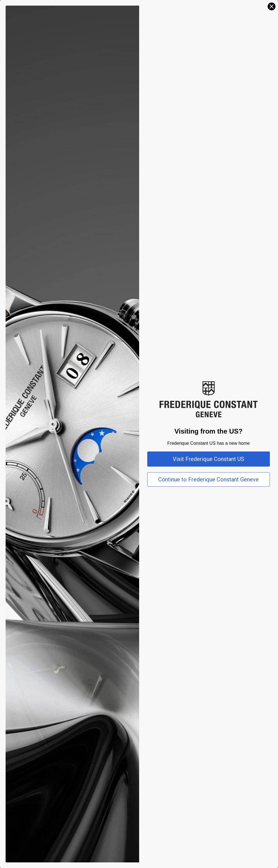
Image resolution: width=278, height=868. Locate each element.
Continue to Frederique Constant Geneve (208, 479)
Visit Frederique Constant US (208, 459)
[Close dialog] (272, 6)
